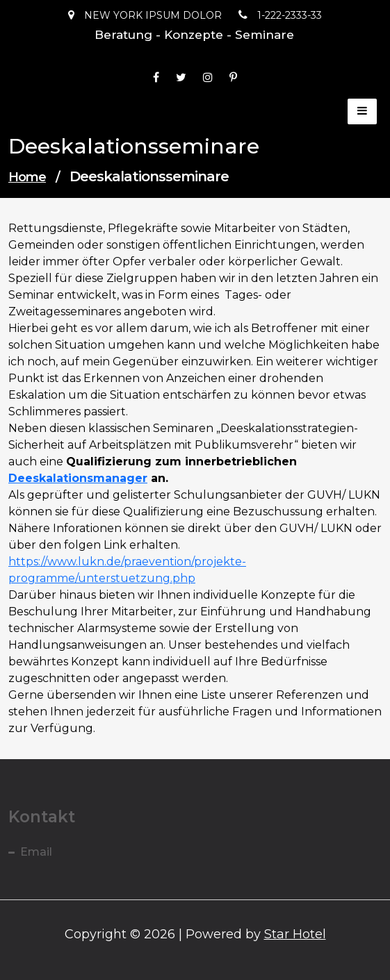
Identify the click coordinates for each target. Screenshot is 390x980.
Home (27, 177)
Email (36, 852)
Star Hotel (295, 934)
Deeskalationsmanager (78, 478)
